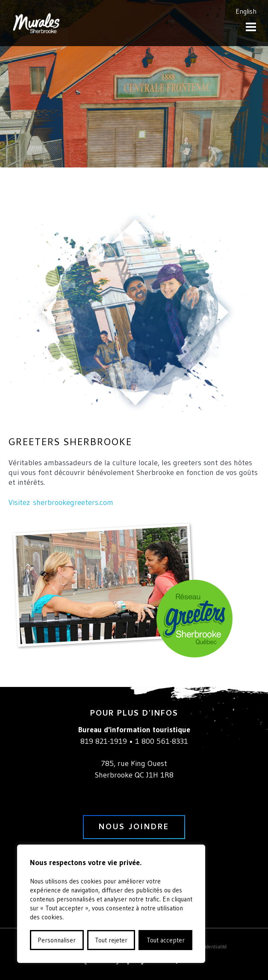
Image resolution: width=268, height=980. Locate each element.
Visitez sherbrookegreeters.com (61, 502)
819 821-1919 (104, 741)
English (246, 11)
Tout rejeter (111, 940)
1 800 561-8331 (162, 741)
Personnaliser (57, 940)
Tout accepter (166, 940)
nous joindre (134, 828)
